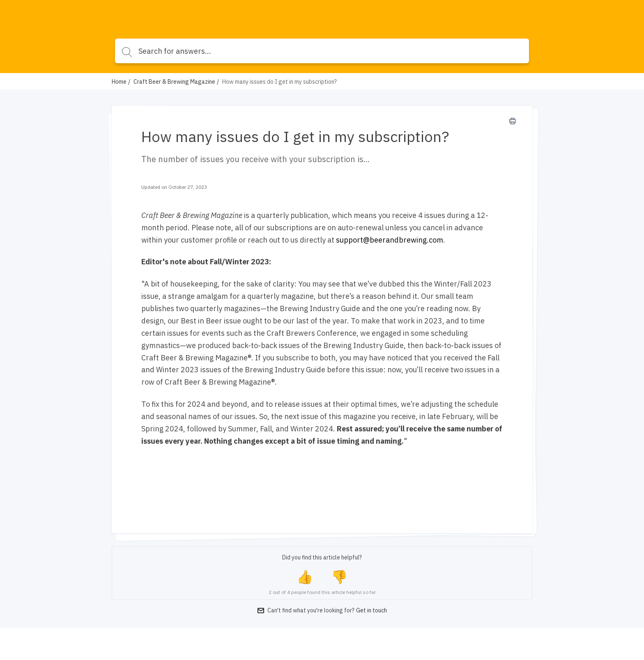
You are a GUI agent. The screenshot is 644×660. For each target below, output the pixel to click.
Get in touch (371, 610)
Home (119, 82)
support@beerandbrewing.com (390, 240)
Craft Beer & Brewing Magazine (174, 82)
